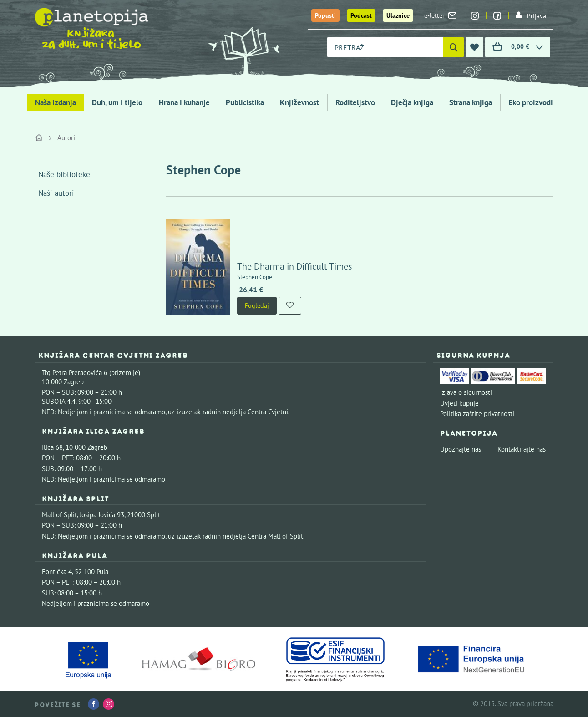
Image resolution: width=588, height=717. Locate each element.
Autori (66, 138)
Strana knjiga (471, 102)
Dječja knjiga (412, 102)
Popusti (325, 15)
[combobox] (385, 47)
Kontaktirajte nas (522, 449)
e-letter (440, 15)
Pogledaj (257, 305)
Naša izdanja (56, 102)
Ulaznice (398, 15)
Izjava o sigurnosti (466, 392)
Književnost (299, 102)
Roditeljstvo (355, 102)
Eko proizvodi (531, 102)
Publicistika (245, 102)
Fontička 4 (57, 572)
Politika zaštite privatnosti (477, 414)
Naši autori (56, 193)
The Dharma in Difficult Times (294, 266)
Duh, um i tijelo (117, 102)
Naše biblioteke (64, 174)
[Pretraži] (454, 47)
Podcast (361, 15)
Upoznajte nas (461, 449)
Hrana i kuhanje (184, 102)
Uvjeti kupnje (459, 403)
